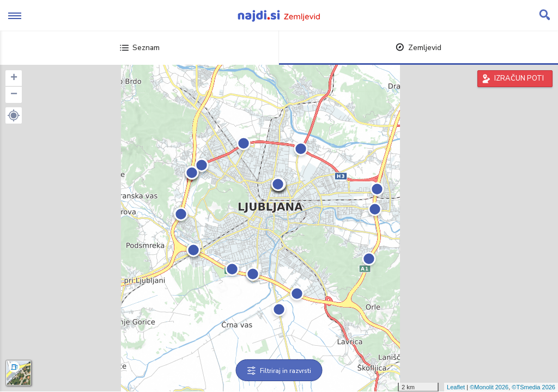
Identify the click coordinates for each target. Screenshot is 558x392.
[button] (14, 115)
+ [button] (14, 78)
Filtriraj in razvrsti (279, 371)
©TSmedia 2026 (533, 387)
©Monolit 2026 (489, 387)
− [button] (14, 95)
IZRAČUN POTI (519, 78)
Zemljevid (418, 48)
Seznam (140, 48)
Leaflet (456, 387)
